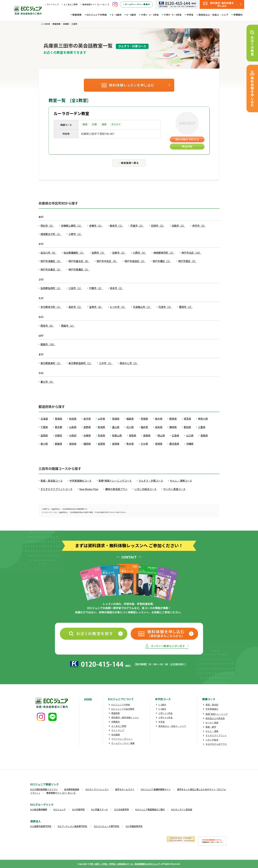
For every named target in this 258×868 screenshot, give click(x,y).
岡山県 (161, 435)
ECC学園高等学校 (134, 826)
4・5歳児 (131, 15)
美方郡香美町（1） (51, 363)
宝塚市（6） (96, 307)
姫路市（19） (48, 344)
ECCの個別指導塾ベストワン (44, 789)
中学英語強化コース (80, 481)
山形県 (101, 419)
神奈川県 (203, 419)
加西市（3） (98, 253)
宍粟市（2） (96, 288)
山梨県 (73, 427)
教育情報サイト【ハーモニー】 (96, 4)
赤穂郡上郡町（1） (72, 226)
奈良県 (101, 435)
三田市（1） (75, 288)
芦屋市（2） (137, 226)
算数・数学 (211, 727)
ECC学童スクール (100, 809)
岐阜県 (159, 427)
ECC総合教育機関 (39, 809)
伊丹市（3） (199, 226)
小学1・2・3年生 (150, 15)
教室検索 (77, 15)
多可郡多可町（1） (51, 307)
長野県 (87, 427)
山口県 (190, 435)
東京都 (58, 427)
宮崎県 (159, 444)
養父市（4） (47, 382)
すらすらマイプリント (216, 735)
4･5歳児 (162, 709)
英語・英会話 (212, 705)
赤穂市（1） (96, 226)
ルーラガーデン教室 (71, 113)
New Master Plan (89, 489)
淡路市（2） (178, 226)
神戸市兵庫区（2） (51, 269)
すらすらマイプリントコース (56, 489)
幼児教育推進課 (72, 789)
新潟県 (101, 427)
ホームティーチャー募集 (123, 743)
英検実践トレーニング (217, 714)
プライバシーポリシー (122, 739)
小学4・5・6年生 (173, 15)
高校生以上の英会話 (215, 718)
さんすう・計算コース (151, 481)
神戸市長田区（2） (135, 261)
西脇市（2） (68, 326)
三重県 (202, 427)
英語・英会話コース (52, 481)
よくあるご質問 (71, 4)
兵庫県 (87, 435)
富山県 (116, 427)
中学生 (190, 15)
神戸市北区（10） (192, 253)
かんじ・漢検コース (181, 481)
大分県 (144, 444)
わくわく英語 (212, 723)
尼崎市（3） (158, 226)
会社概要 (116, 735)
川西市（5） (140, 253)
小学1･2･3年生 (166, 713)
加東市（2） (119, 253)
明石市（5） (47, 226)
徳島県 (204, 435)
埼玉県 (187, 419)
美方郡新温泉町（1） (80, 363)
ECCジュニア (60, 809)
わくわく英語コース (174, 489)
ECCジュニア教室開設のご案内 (150, 809)
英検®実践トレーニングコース (115, 481)
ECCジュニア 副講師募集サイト (156, 789)
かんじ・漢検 (212, 731)
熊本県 (130, 444)
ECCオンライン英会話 (182, 809)
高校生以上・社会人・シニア (213, 15)
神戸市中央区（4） (107, 261)
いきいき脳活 (212, 740)
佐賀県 (101, 444)
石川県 (130, 427)
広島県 (175, 435)
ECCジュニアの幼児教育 (123, 709)
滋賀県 (44, 435)
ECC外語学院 (78, 809)
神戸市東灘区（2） (79, 269)
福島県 (130, 419)
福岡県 (87, 444)
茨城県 (144, 419)
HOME (88, 699)
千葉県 (44, 427)
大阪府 (73, 435)
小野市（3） (75, 234)
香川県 (44, 444)
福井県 (144, 427)
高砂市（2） (75, 307)
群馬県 (173, 419)
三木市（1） (106, 363)
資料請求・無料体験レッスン (125, 717)
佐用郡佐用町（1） (51, 288)
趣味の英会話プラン (116, 489)
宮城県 (116, 419)
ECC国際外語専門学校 (41, 826)
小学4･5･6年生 (166, 717)
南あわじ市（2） (129, 363)
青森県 (58, 419)
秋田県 (73, 419)
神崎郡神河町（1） (164, 253)
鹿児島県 (174, 444)
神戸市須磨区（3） (51, 261)
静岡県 (173, 427)
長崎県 (116, 444)
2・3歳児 (117, 15)
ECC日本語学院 (122, 809)
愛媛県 (58, 444)
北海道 (44, 419)
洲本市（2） (117, 288)
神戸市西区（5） (187, 261)
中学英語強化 (212, 709)
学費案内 (238, 15)
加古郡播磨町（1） (74, 253)
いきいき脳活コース (145, 489)
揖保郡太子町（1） (51, 234)
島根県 (147, 435)
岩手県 (87, 419)
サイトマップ (53, 4)
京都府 (58, 435)
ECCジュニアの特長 (97, 15)
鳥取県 (133, 435)
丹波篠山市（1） (142, 307)
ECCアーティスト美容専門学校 (73, 826)
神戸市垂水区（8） (79, 261)
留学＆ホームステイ (125, 789)
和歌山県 (117, 435)
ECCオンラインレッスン (97, 789)
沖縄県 (190, 444)
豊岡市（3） (186, 307)
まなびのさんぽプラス (216, 744)
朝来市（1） (117, 226)
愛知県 (187, 427)
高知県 (73, 444)
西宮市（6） (47, 326)
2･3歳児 (162, 705)
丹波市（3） (165, 307)
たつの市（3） (118, 307)
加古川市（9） (49, 253)
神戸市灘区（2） (162, 261)
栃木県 (159, 419)
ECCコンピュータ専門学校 (107, 826)
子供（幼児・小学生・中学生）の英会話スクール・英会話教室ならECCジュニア (125, 864)
